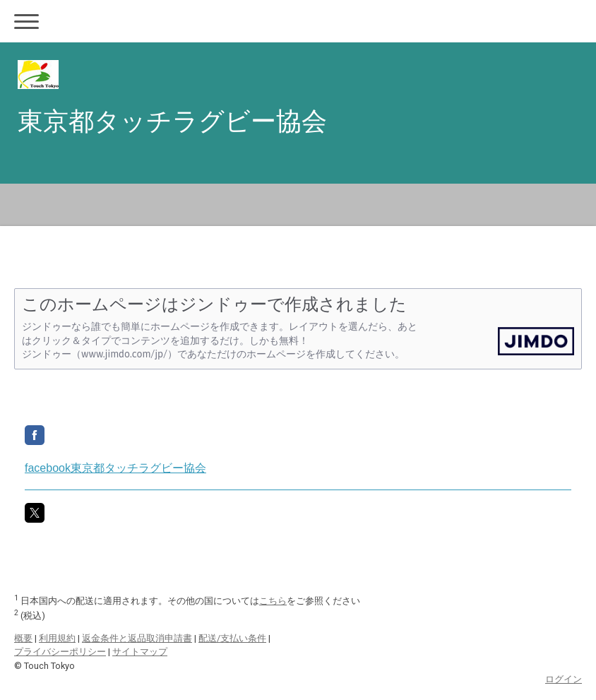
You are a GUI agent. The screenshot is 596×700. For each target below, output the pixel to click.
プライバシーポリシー (60, 652)
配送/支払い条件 (232, 638)
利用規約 (57, 638)
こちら (273, 601)
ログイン (564, 679)
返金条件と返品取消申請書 (137, 638)
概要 (23, 638)
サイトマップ (140, 652)
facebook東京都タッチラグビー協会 (115, 468)
